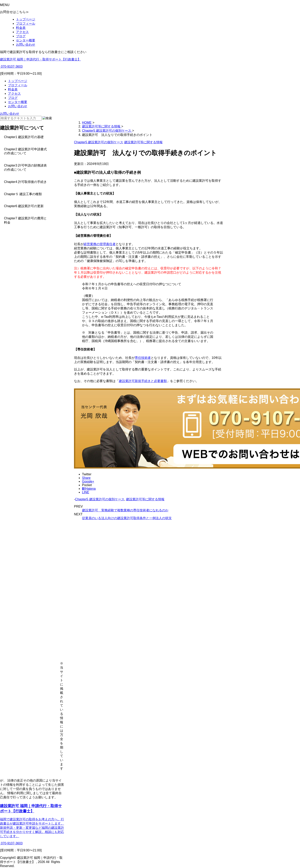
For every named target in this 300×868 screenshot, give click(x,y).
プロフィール (26, 24)
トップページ (26, 19)
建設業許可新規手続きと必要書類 (143, 381)
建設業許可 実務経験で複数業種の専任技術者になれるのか (125, 510)
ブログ (21, 36)
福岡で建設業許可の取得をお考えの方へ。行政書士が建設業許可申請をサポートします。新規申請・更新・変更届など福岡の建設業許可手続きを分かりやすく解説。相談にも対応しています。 (32, 828)
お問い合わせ (26, 45)
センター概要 (26, 40)
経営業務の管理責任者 (100, 244)
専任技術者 (143, 358)
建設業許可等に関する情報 (145, 499)
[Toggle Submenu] (30, 137)
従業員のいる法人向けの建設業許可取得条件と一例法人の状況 (127, 518)
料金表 (21, 28)
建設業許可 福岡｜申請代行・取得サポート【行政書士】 (40, 59)
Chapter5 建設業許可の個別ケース (100, 499)
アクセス (22, 32)
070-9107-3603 (11, 67)
